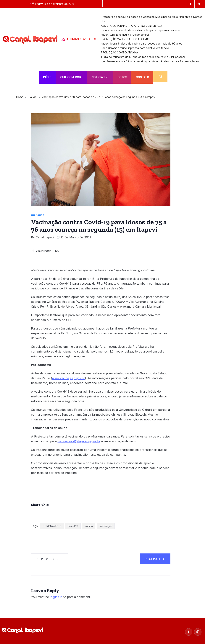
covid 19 (73, 526)
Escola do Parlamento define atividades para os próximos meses (141, 30)
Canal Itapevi (45, 237)
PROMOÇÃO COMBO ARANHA (119, 52)
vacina (89, 526)
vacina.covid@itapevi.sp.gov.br (79, 441)
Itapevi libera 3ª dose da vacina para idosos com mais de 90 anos (142, 44)
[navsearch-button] (160, 77)
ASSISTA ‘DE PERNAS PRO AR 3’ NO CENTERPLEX (132, 26)
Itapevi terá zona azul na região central (125, 35)
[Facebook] (189, 632)
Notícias (100, 77)
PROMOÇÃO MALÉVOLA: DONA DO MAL (126, 39)
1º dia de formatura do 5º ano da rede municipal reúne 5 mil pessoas (143, 57)
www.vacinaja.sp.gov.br (68, 378)
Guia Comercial (72, 77)
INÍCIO (47, 77)
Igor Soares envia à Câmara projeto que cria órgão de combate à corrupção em (150, 61)
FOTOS (122, 77)
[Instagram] (198, 632)
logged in (56, 597)
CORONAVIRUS (52, 526)
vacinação (106, 526)
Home (20, 97)
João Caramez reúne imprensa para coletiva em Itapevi (135, 48)
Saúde (33, 97)
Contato (142, 77)
